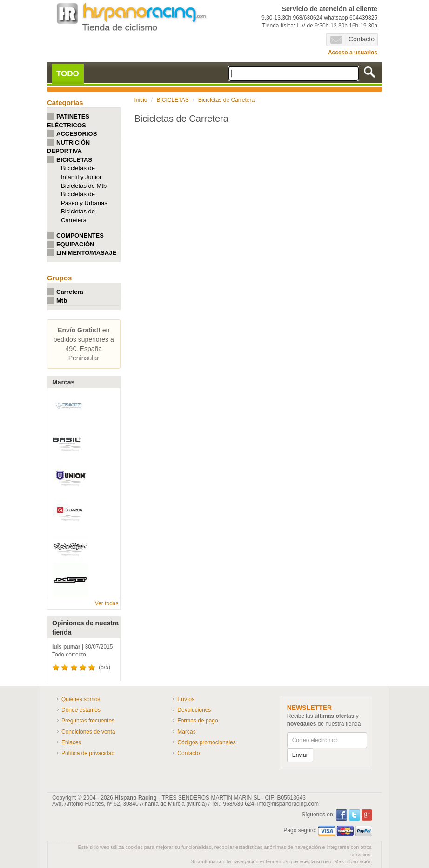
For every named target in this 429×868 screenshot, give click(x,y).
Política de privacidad (88, 753)
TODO (68, 74)
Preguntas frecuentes (88, 721)
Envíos (186, 699)
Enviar (300, 755)
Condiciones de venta (88, 732)
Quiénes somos (81, 699)
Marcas (186, 732)
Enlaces (71, 742)
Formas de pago (198, 721)
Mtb (62, 301)
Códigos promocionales (206, 742)
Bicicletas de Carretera (226, 100)
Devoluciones (194, 710)
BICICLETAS (74, 160)
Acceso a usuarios (353, 53)
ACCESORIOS (77, 134)
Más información (353, 861)
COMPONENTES (80, 235)
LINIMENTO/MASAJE (86, 253)
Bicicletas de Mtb (84, 186)
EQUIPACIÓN (75, 244)
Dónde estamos (81, 710)
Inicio (141, 100)
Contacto (352, 40)
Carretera (70, 292)
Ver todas (107, 603)
